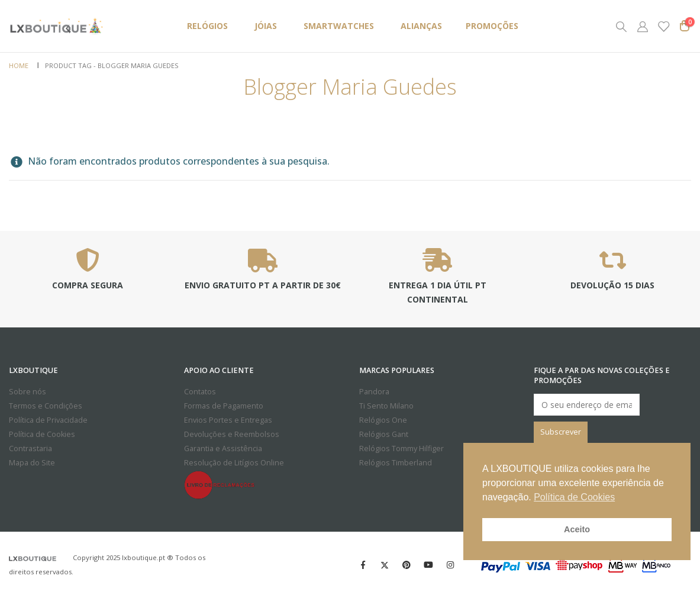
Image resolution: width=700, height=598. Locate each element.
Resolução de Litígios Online (234, 463)
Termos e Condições (46, 406)
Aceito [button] (577, 529)
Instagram (450, 565)
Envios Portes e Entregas (228, 420)
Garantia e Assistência (223, 448)
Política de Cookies (42, 434)
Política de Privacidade (48, 420)
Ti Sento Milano (386, 406)
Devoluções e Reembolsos (232, 434)
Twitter (385, 565)
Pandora (374, 392)
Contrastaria (30, 448)
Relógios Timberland (396, 463)
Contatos (200, 392)
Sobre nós (28, 392)
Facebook (363, 565)
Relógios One (383, 420)
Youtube (428, 565)
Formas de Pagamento (224, 406)
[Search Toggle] (621, 26)
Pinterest (407, 565)
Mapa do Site (32, 463)
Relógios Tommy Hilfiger (401, 448)
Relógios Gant (384, 434)
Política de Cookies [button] (574, 497)
